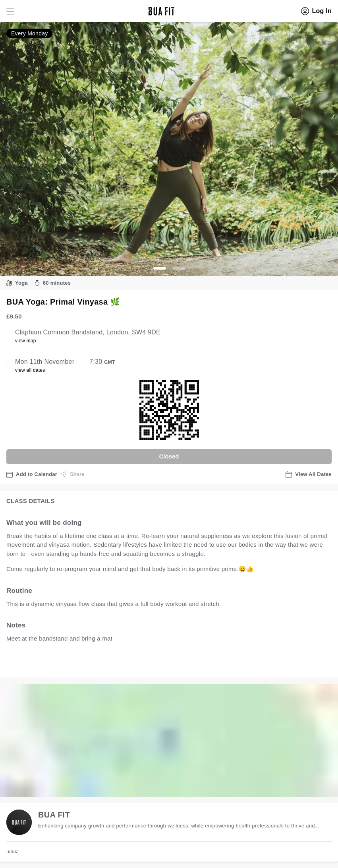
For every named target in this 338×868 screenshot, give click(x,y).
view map (26, 341)
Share (72, 474)
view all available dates (167, 663)
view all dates (30, 370)
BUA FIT (54, 815)
